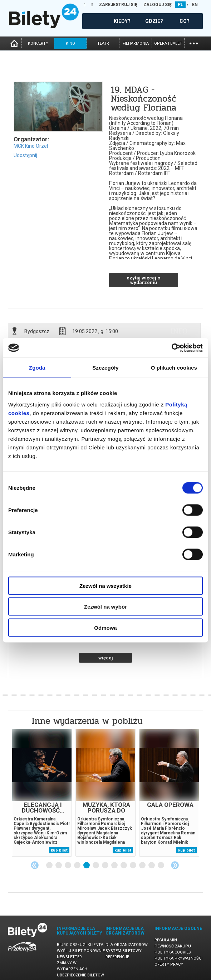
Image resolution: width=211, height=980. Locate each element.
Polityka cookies (173, 952)
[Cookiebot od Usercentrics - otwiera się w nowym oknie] (171, 348)
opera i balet (168, 43)
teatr (103, 43)
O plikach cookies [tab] (174, 368)
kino (70, 43)
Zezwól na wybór (105, 607)
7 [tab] (105, 866)
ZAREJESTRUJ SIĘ (118, 5)
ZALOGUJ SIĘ (158, 5)
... (194, 43)
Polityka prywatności (178, 958)
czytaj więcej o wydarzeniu (143, 280)
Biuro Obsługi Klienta (80, 945)
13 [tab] (161, 866)
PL (180, 5)
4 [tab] (78, 866)
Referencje (117, 957)
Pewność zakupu (173, 946)
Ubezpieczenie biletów (80, 975)
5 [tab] (87, 866)
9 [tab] (124, 866)
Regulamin (166, 940)
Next (175, 865)
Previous (35, 865)
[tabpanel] (42, 793)
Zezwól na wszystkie (105, 586)
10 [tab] (133, 866)
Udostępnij (25, 155)
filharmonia (136, 43)
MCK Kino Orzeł (31, 146)
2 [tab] (59, 866)
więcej (106, 658)
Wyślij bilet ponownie (81, 951)
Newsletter (69, 957)
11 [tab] (143, 866)
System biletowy (124, 951)
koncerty (38, 43)
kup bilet (59, 850)
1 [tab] (50, 866)
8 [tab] (115, 866)
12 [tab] (152, 866)
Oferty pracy (169, 964)
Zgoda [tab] (37, 368)
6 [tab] (96, 866)
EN (195, 5)
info (179, 331)
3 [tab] (68, 866)
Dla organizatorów (127, 945)
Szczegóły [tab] (105, 368)
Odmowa (105, 627)
